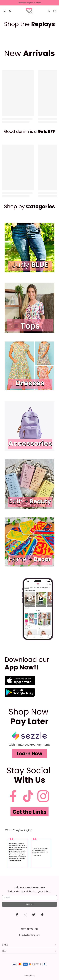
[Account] (49, 11)
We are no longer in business (30, 3)
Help (30, 951)
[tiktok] (42, 915)
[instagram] (25, 915)
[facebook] (17, 915)
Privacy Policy (30, 976)
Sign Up (30, 904)
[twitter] (34, 915)
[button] (47, 852)
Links (30, 945)
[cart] (55, 11)
